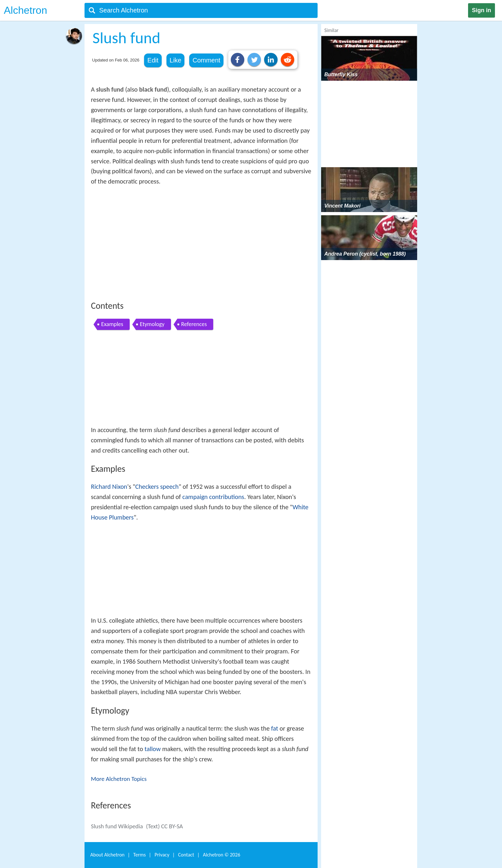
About (107, 855)
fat (275, 728)
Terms (139, 855)
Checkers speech (157, 487)
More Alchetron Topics (119, 779)
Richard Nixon (109, 487)
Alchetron (25, 10)
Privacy (162, 855)
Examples (112, 324)
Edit (153, 60)
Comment (206, 60)
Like (176, 60)
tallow (152, 749)
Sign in (482, 10)
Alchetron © (222, 855)
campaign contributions (213, 497)
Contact (186, 855)
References (194, 324)
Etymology (152, 324)
